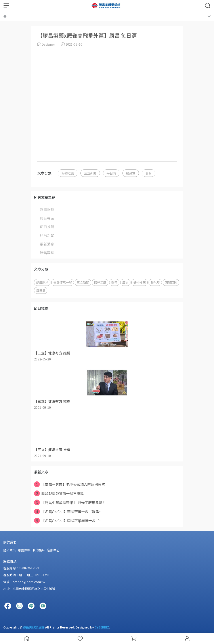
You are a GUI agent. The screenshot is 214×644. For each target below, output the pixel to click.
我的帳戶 (39, 550)
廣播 (125, 282)
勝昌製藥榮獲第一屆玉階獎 (59, 493)
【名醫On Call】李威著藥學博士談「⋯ (68, 521)
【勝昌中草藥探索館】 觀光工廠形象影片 (70, 502)
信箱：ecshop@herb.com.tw (24, 582)
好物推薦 (68, 173)
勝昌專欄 (47, 253)
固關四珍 (171, 282)
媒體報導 (47, 209)
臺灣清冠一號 (63, 282)
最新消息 (47, 244)
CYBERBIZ (102, 627)
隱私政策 (10, 550)
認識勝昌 (42, 282)
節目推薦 (47, 227)
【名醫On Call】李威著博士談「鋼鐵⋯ (68, 512)
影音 (149, 173)
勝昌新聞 (47, 235)
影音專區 (47, 218)
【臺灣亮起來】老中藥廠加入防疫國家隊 (70, 484)
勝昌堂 (131, 173)
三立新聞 (90, 173)
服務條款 (24, 550)
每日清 (111, 173)
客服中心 (53, 550)
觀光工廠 (100, 282)
